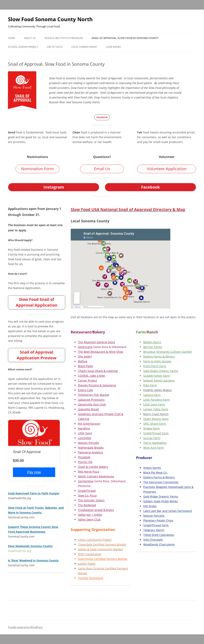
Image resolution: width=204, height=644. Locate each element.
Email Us (102, 169)
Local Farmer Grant (84, 47)
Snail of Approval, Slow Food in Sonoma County (125, 38)
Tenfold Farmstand (91, 578)
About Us (30, 38)
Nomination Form (37, 169)
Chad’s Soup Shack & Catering (98, 371)
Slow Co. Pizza (87, 495)
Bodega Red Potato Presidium (64, 38)
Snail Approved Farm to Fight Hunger (34, 493)
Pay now (34, 472)
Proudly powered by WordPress (25, 627)
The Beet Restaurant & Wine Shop (101, 352)
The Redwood (87, 505)
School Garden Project (23, 47)
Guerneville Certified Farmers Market (103, 559)
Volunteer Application (167, 169)
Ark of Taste (55, 47)
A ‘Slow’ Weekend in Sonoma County (33, 560)
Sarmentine (86, 481)
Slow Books (113, 47)
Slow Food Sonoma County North (50, 19)
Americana (85, 347)
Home (12, 38)
